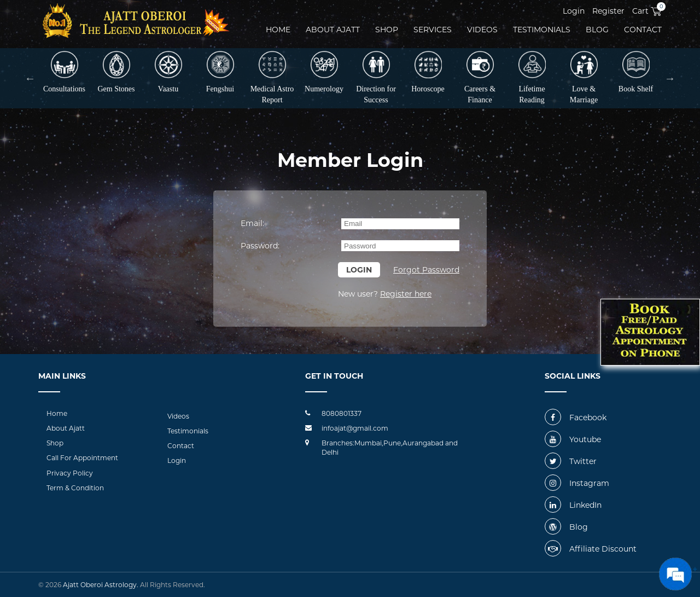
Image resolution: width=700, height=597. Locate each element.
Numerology (324, 72)
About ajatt (333, 30)
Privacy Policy (70, 473)
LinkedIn (573, 505)
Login (574, 11)
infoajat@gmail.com (355, 428)
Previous (30, 78)
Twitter (571, 461)
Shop (387, 30)
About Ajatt (66, 428)
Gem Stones (116, 72)
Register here (406, 294)
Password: (260, 246)
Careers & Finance (480, 77)
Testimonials (542, 30)
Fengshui (220, 72)
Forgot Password (426, 270)
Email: (252, 223)
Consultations (64, 72)
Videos (178, 416)
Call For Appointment (82, 458)
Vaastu (168, 72)
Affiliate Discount (591, 549)
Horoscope (428, 72)
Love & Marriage (584, 77)
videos (482, 30)
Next (670, 78)
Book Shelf (636, 72)
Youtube (573, 439)
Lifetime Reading (532, 77)
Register (608, 11)
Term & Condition (75, 488)
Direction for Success (376, 77)
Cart (647, 11)
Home (278, 30)
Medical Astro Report (272, 77)
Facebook (576, 418)
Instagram (577, 483)
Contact (643, 30)
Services (433, 30)
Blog (597, 30)
